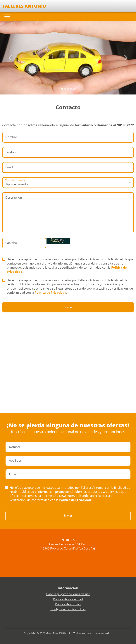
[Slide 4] (74, 89)
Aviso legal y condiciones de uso (68, 594)
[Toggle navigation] (7, 16)
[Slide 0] (62, 89)
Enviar (68, 307)
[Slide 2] (68, 89)
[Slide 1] (65, 89)
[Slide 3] (71, 89)
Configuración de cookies (68, 609)
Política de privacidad (68, 599)
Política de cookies (68, 604)
